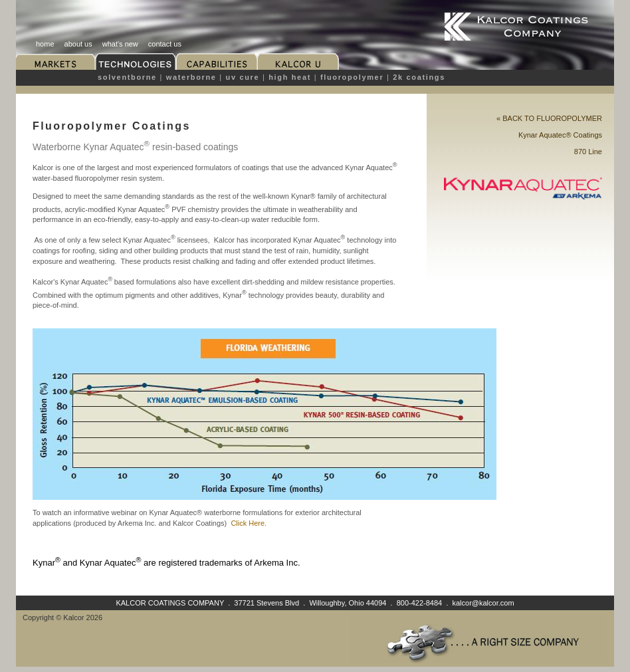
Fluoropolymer (352, 77)
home (45, 44)
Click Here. (249, 523)
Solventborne (127, 77)
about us (78, 44)
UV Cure (243, 77)
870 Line (588, 152)
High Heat (290, 77)
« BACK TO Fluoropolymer (549, 118)
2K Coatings (419, 77)
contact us (165, 44)
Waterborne (191, 77)
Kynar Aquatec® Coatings (560, 135)
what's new (120, 44)
